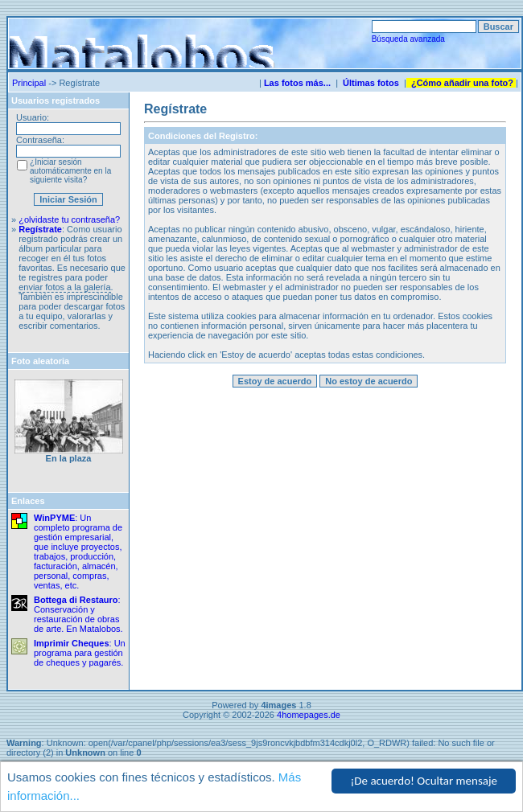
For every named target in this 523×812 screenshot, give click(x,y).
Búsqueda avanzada (408, 39)
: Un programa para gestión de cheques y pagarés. (80, 653)
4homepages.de (309, 715)
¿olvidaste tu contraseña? (69, 219)
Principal (29, 83)
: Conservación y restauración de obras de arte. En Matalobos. (78, 614)
